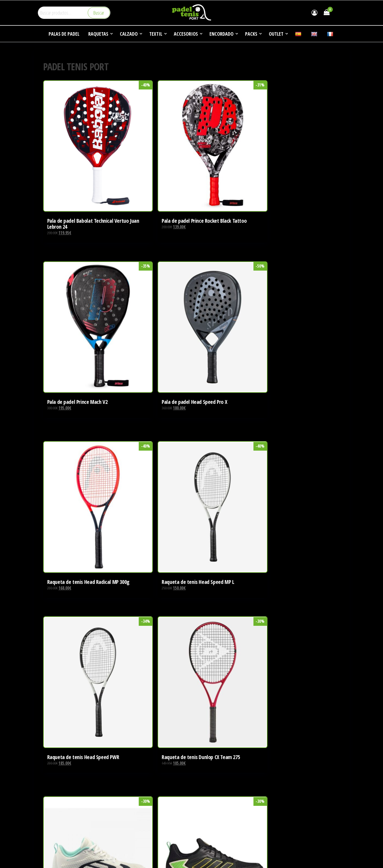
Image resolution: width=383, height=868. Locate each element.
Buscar (99, 13)
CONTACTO (282, 813)
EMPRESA (280, 772)
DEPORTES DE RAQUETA (291, 782)
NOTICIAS (280, 792)
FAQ (276, 802)
